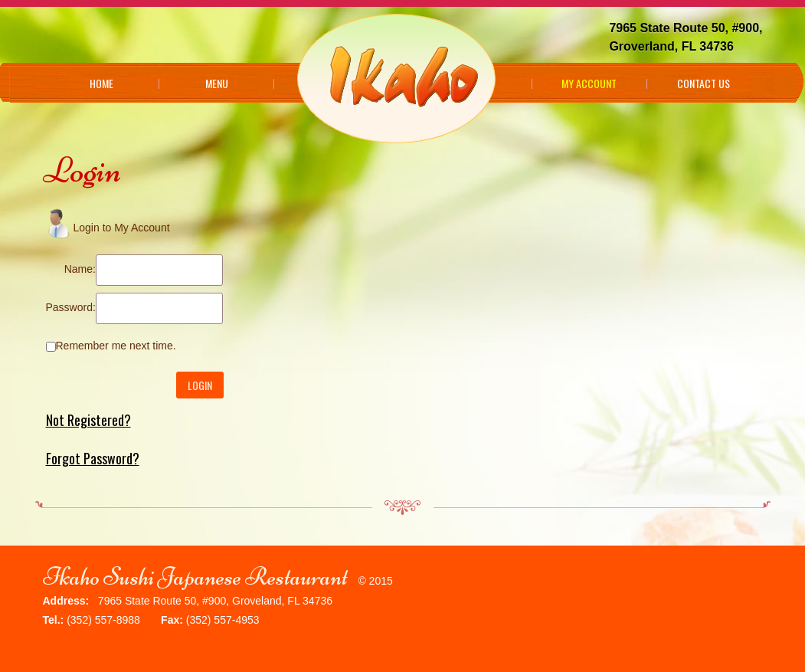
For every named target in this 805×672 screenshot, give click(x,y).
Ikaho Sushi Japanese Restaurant (195, 577)
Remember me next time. (116, 346)
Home (101, 84)
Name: (80, 269)
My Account (589, 84)
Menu (217, 84)
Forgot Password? (93, 458)
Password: (71, 307)
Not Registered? (88, 420)
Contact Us (704, 84)
